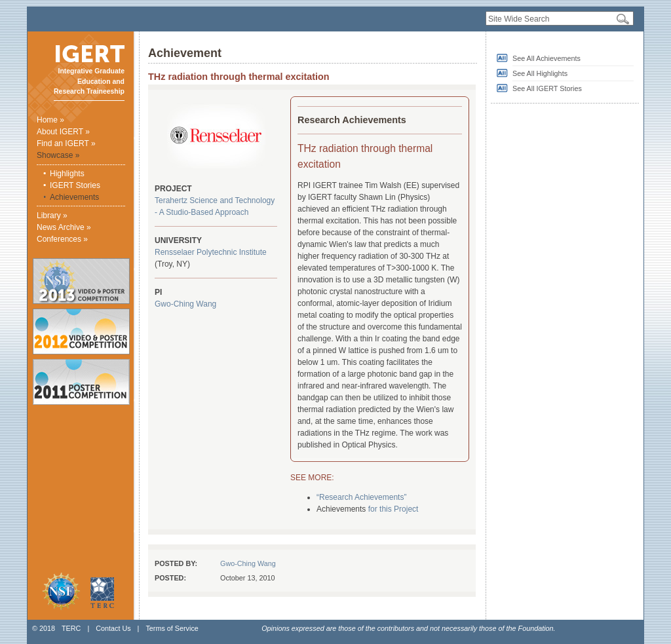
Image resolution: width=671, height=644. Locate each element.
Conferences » (62, 239)
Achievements (74, 197)
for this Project (393, 509)
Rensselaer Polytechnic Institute (211, 252)
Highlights (67, 174)
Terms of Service (172, 628)
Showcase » (58, 155)
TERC (71, 628)
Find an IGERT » (66, 143)
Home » (50, 120)
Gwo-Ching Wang (185, 304)
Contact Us (113, 628)
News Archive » (64, 227)
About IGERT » (63, 132)
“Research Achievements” (361, 497)
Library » (52, 216)
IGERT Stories (75, 185)
